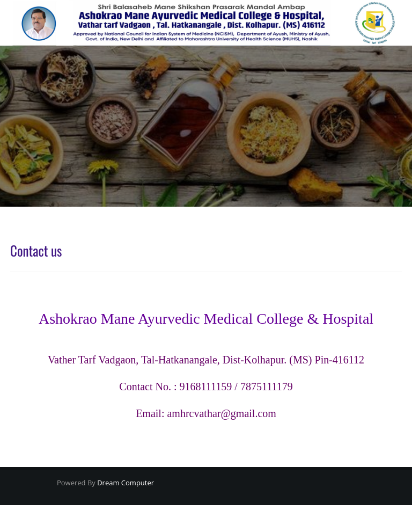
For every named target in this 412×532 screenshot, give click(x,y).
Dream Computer (125, 483)
